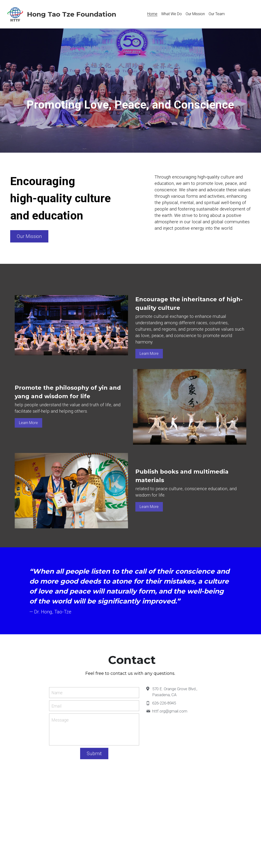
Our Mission (29, 236)
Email (56, 706)
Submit (94, 754)
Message (60, 720)
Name (57, 693)
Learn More (149, 354)
